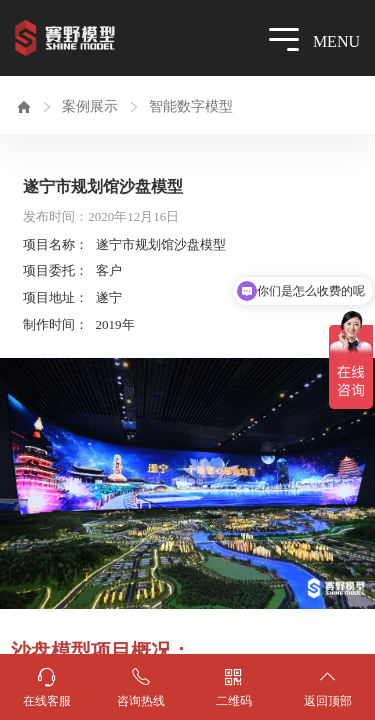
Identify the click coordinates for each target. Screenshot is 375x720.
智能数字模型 (191, 106)
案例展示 (90, 106)
